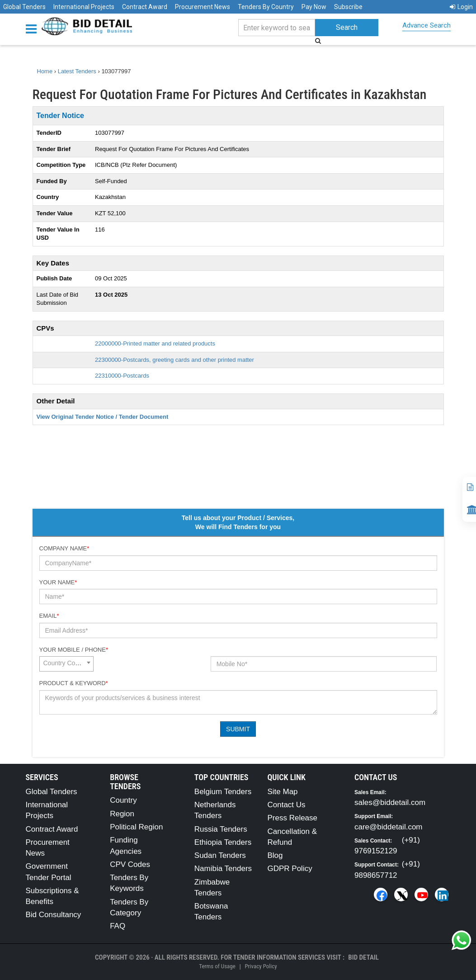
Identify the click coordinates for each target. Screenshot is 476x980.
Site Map (282, 792)
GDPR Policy (290, 869)
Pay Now (314, 7)
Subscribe (348, 7)
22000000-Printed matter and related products (155, 343)
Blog (275, 855)
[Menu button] (33, 28)
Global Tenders (24, 7)
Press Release (292, 818)
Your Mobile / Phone (74, 650)
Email (49, 616)
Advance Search (427, 25)
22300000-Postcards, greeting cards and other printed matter (174, 360)
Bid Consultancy (54, 915)
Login (461, 7)
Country (123, 800)
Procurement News (203, 7)
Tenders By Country (266, 7)
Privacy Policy (261, 966)
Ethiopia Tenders (223, 842)
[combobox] (66, 664)
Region (122, 814)
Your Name (58, 582)
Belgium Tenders (223, 792)
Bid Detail (363, 957)
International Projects (84, 7)
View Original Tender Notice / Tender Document (103, 417)
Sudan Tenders (220, 855)
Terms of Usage (217, 966)
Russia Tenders (221, 829)
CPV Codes (130, 864)
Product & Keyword (74, 683)
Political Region (136, 827)
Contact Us (286, 805)
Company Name (64, 548)
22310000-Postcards (122, 376)
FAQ (118, 926)
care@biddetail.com (389, 827)
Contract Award (145, 7)
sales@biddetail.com (390, 802)
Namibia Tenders (223, 869)
